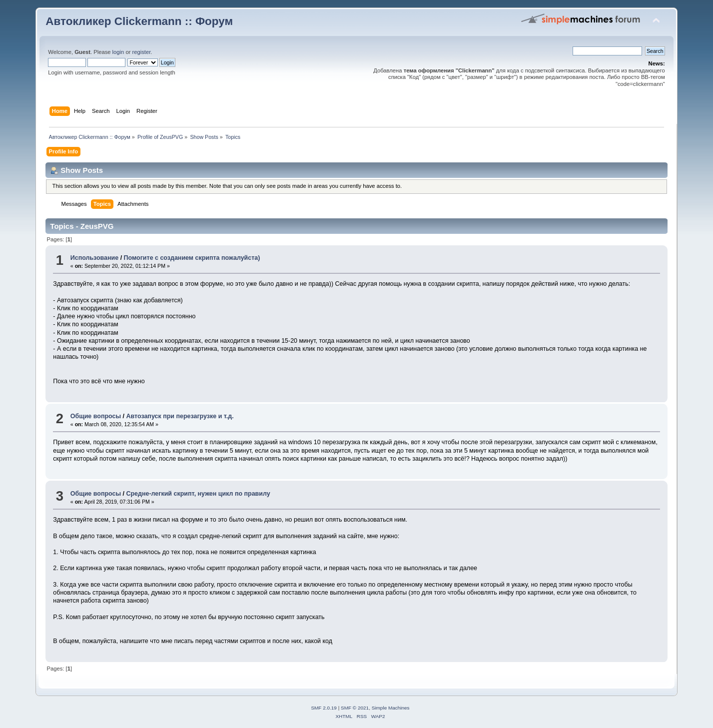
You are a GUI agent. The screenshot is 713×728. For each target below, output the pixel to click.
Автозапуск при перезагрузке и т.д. (180, 416)
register (142, 52)
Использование (94, 258)
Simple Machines (391, 708)
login (118, 52)
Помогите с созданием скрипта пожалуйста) (192, 258)
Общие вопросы (96, 416)
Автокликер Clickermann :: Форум (139, 21)
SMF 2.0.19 (324, 708)
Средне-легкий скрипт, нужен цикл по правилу (198, 494)
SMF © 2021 (355, 708)
